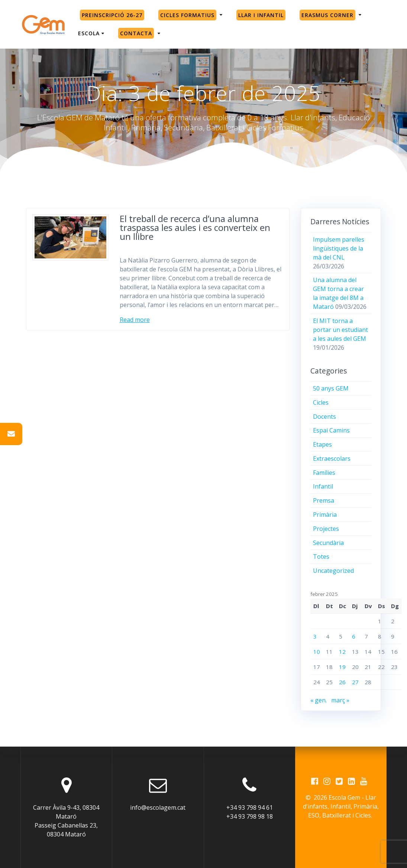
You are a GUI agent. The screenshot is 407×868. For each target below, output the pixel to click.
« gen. (319, 700)
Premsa (324, 500)
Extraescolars (332, 459)
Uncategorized (333, 571)
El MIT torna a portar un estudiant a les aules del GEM (340, 330)
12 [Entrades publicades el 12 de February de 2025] (342, 652)
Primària (325, 515)
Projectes (326, 529)
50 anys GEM (331, 388)
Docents (324, 417)
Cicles (321, 402)
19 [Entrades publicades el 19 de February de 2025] (342, 667)
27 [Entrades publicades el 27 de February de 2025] (355, 682)
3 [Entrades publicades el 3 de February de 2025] (315, 636)
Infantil (323, 486)
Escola (89, 33)
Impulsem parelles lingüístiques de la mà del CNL (339, 248)
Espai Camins (331, 430)
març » (340, 700)
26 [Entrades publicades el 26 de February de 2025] (342, 682)
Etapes (322, 444)
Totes (321, 557)
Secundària (328, 543)
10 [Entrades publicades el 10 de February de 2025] (317, 652)
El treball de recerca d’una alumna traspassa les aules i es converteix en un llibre (195, 227)
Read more (135, 320)
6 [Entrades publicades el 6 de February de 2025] (354, 636)
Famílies (324, 473)
